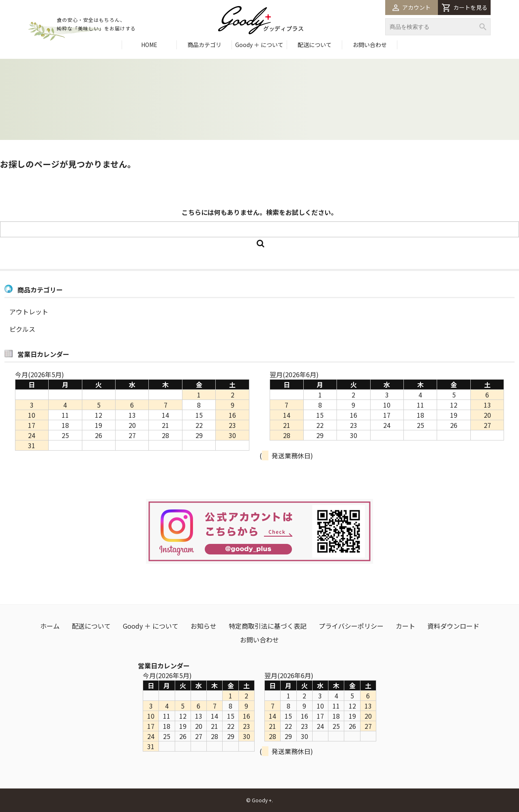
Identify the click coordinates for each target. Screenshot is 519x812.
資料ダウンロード (453, 626)
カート (405, 626)
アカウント (412, 7)
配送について (315, 45)
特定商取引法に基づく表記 (268, 626)
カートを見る (464, 8)
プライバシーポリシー (351, 626)
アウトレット (29, 311)
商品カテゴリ (204, 45)
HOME (149, 45)
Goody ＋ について (259, 45)
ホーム (50, 626)
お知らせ (204, 626)
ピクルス (22, 329)
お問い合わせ (370, 45)
